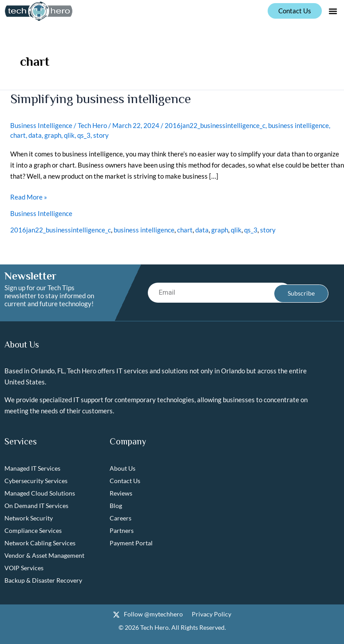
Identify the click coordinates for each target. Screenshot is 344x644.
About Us (123, 469)
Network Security (29, 518)
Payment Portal (131, 543)
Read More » (29, 196)
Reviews (121, 494)
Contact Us (125, 481)
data (35, 135)
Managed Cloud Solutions (40, 494)
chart (18, 135)
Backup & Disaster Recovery (43, 581)
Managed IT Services (32, 469)
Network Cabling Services (40, 543)
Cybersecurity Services (36, 481)
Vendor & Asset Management (44, 556)
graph (53, 135)
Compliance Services (33, 531)
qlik (69, 135)
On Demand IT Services (36, 506)
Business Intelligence (41, 125)
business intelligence (299, 125)
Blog (116, 506)
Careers (121, 518)
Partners (122, 531)
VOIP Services (24, 568)
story (101, 135)
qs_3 (84, 135)
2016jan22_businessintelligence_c (215, 125)
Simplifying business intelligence (101, 99)
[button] (333, 11)
